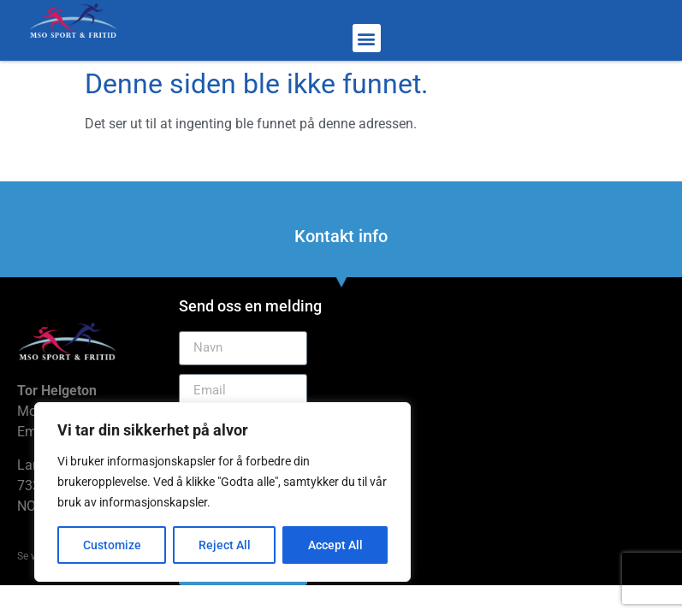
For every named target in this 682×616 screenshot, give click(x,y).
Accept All (335, 545)
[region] (222, 492)
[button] (367, 38)
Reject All (225, 545)
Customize (112, 545)
